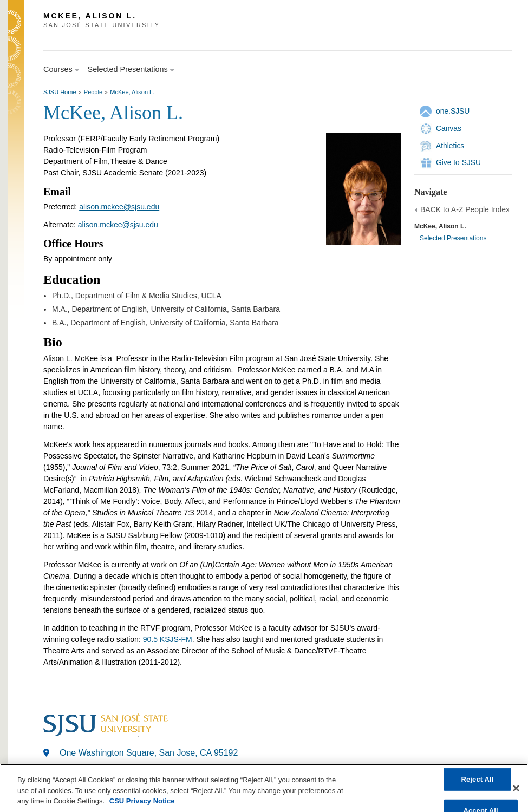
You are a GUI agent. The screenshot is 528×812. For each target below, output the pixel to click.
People (93, 92)
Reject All (477, 779)
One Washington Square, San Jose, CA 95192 (149, 753)
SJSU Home (60, 92)
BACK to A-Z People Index (465, 209)
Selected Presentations (453, 238)
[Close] (516, 788)
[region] (264, 788)
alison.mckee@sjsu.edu (119, 207)
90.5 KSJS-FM (168, 639)
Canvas (449, 128)
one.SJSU (453, 111)
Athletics (450, 146)
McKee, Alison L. (132, 92)
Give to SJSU (458, 162)
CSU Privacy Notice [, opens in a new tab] (142, 801)
